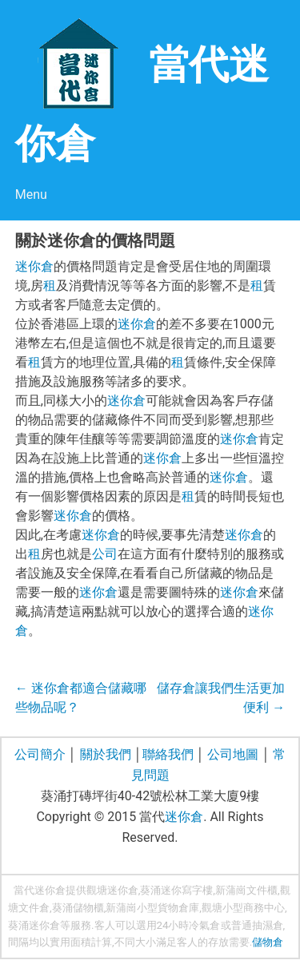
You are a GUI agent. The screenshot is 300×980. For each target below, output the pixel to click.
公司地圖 (233, 754)
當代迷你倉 (40, 890)
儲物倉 (268, 942)
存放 (218, 942)
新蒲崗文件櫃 (246, 890)
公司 (105, 554)
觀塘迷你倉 (112, 890)
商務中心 (264, 908)
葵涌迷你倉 (34, 925)
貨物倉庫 (178, 908)
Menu (31, 194)
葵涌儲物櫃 (78, 908)
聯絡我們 (168, 754)
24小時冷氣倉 (189, 925)
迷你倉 (34, 266)
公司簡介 (40, 754)
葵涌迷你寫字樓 (176, 890)
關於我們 (106, 754)
